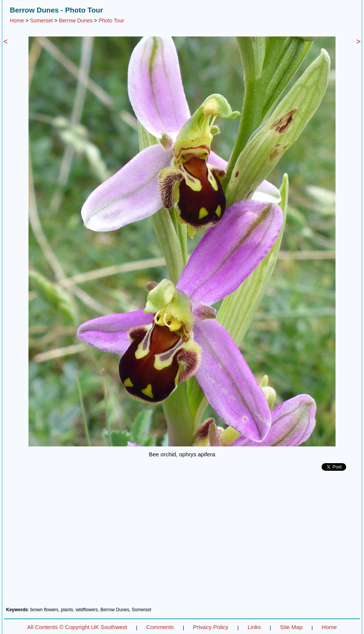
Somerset (41, 21)
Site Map (291, 627)
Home (17, 21)
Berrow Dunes (76, 21)
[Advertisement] (182, 542)
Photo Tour (111, 21)
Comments (160, 627)
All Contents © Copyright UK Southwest (77, 627)
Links (254, 627)
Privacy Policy (211, 627)
